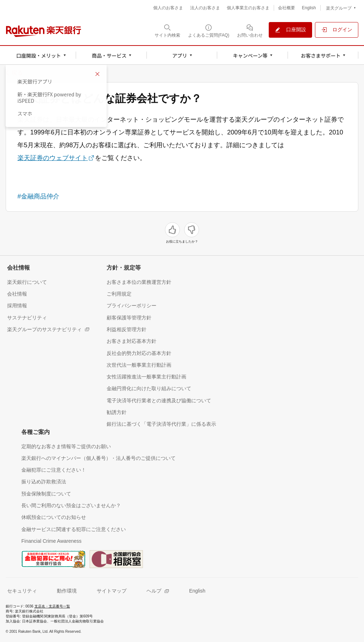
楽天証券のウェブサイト (53, 158)
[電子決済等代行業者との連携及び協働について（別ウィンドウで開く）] (159, 400)
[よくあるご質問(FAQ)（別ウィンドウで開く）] (209, 31)
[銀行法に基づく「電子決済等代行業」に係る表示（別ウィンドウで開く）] (161, 424)
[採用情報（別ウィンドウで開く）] (17, 305)
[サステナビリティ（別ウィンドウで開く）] (27, 317)
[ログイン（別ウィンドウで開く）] (337, 30)
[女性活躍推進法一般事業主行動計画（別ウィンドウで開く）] (146, 376)
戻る (17, 73)
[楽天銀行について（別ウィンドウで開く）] (27, 282)
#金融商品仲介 (38, 196)
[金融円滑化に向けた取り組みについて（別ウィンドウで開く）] (149, 388)
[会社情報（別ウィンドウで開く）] (17, 294)
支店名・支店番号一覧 (52, 606)
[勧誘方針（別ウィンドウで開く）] (117, 412)
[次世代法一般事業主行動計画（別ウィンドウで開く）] (139, 365)
